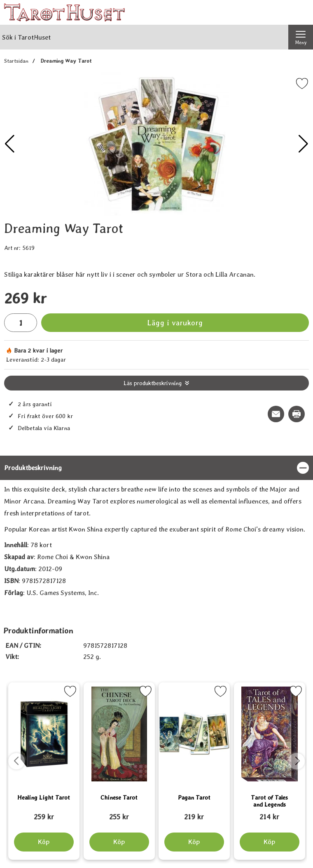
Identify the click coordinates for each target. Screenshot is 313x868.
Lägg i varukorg (175, 323)
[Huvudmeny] (301, 37)
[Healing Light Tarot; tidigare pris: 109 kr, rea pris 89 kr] (44, 813)
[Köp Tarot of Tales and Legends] (269, 842)
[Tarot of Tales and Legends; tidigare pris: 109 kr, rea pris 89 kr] (270, 813)
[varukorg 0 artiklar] (301, 12)
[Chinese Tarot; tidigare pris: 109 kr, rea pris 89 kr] (119, 813)
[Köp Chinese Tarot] (119, 842)
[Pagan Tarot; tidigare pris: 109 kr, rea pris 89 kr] (194, 813)
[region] (156, 468)
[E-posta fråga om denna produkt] (276, 414)
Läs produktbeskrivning (153, 383)
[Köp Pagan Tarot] (194, 842)
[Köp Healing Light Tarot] (44, 842)
